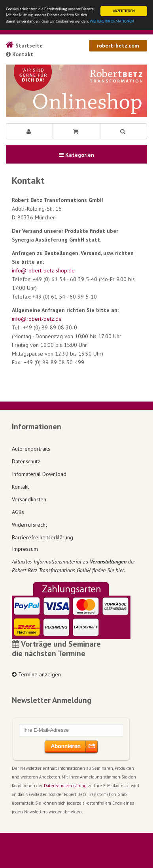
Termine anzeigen (36, 674)
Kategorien (76, 155)
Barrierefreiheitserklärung (42, 537)
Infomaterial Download (39, 474)
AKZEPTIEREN (124, 11)
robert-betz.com (118, 46)
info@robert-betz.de (37, 319)
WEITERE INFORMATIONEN (112, 21)
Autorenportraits (31, 449)
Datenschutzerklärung (65, 786)
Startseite (24, 46)
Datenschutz (26, 461)
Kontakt (20, 54)
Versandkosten (29, 499)
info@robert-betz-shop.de (43, 270)
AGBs (18, 512)
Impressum (25, 549)
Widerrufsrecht (29, 525)
